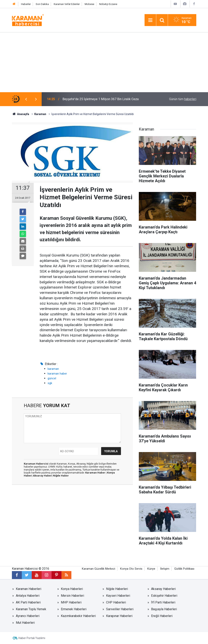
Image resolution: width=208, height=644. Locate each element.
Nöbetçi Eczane (108, 4)
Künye (151, 569)
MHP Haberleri (71, 602)
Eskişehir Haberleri (164, 596)
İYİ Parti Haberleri (163, 602)
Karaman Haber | (96, 473)
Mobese (89, 4)
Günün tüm (183, 99)
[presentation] (26, 99)
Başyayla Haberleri (164, 609)
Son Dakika (42, 4)
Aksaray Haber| (43, 476)
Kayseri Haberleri (118, 596)
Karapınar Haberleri (119, 616)
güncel (52, 378)
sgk (50, 383)
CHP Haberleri (116, 602)
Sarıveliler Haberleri (120, 609)
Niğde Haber (61, 476)
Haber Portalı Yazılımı (32, 638)
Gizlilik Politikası (184, 569)
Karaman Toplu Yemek (31, 609)
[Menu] (150, 20)
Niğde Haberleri (117, 589)
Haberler (26, 4)
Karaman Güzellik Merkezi (99, 569)
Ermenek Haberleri (74, 609)
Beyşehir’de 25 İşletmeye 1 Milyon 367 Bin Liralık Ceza (101, 99)
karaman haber (57, 374)
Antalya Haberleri (28, 596)
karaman (53, 369)
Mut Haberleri (25, 623)
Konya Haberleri (72, 589)
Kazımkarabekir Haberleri (78, 616)
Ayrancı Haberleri (28, 616)
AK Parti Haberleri (28, 602)
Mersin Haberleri (72, 596)
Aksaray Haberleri (163, 589)
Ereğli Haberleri (162, 616)
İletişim (165, 569)
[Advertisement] (104, 62)
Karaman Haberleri (29, 589)
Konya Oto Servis (131, 569)
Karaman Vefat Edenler (67, 4)
